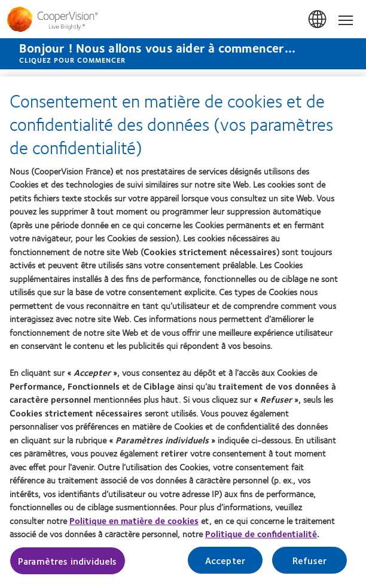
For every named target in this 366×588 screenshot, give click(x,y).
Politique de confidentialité (261, 534)
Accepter (225, 561)
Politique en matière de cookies (134, 521)
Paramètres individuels (68, 561)
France (318, 20)
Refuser (309, 561)
